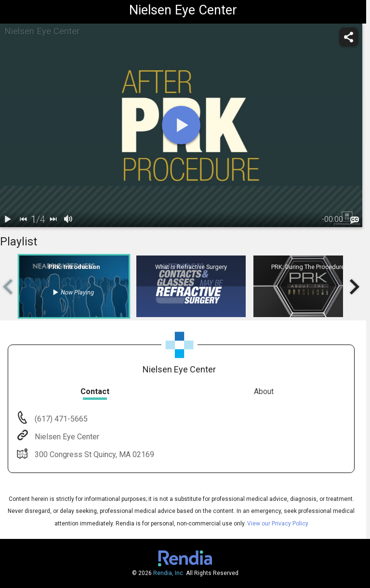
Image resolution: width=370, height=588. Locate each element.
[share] (349, 37)
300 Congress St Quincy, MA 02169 (93, 454)
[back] (23, 219)
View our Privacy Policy (278, 524)
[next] (53, 219)
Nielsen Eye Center (66, 437)
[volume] (68, 219)
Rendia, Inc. (169, 573)
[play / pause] (8, 219)
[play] (181, 125)
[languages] (355, 220)
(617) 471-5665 (60, 419)
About (264, 391)
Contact (95, 391)
